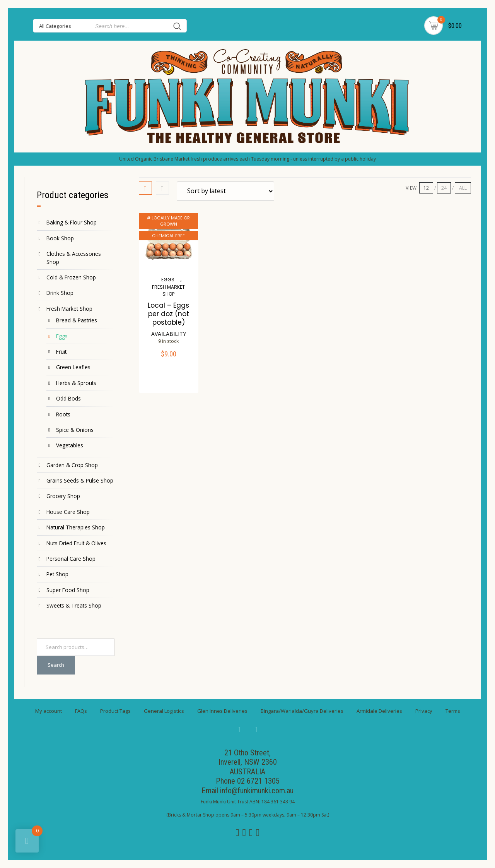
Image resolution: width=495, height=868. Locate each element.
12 (426, 188)
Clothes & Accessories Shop (74, 258)
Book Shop (60, 238)
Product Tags (115, 711)
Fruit (61, 352)
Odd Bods (68, 398)
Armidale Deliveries (379, 711)
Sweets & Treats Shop (74, 605)
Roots (63, 414)
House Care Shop (68, 512)
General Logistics (164, 711)
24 (444, 188)
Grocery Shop (63, 496)
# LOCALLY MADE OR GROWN (168, 221)
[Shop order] (225, 191)
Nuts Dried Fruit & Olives (76, 543)
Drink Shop (60, 293)
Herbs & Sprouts (76, 383)
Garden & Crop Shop (72, 465)
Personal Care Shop (71, 559)
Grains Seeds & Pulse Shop (80, 480)
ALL (463, 188)
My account (49, 711)
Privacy (424, 711)
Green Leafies (73, 367)
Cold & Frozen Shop (71, 277)
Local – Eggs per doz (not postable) (168, 314)
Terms (453, 711)
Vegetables (70, 445)
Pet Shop (57, 574)
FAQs (81, 711)
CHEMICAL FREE (168, 236)
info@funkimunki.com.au (257, 791)
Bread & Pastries (77, 320)
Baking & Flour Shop (72, 222)
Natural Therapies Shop (76, 527)
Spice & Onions (75, 430)
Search (56, 665)
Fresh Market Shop (69, 309)
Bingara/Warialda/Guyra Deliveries (302, 711)
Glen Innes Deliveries (222, 711)
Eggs (62, 336)
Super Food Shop (68, 590)
